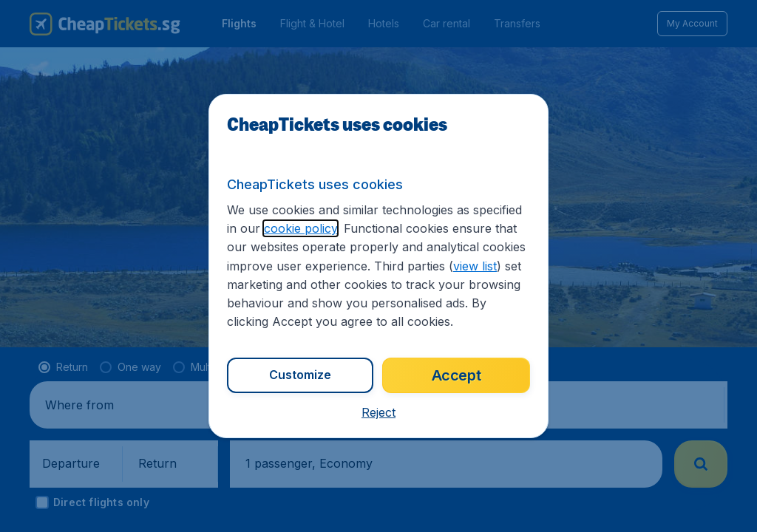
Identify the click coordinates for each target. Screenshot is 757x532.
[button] (378, 412)
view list (475, 266)
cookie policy (301, 228)
